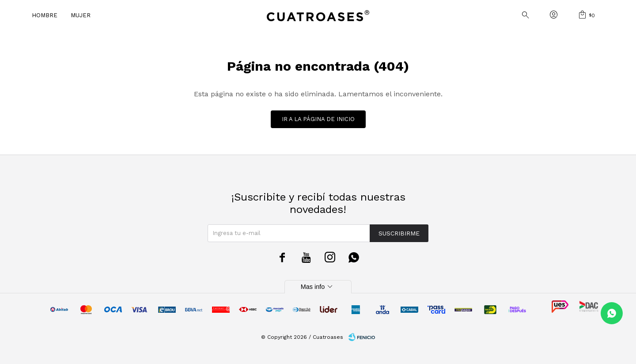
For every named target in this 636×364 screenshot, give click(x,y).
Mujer (81, 15)
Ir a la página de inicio (318, 119)
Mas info (318, 287)
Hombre (45, 15)
